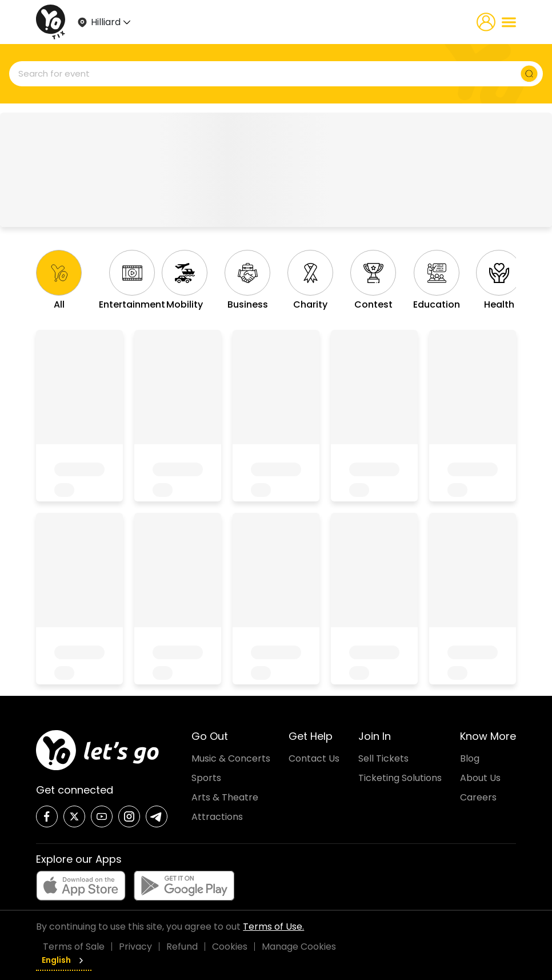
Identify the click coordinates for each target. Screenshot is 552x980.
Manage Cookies (299, 947)
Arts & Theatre (225, 797)
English (64, 960)
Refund (182, 947)
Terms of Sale (74, 947)
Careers (478, 797)
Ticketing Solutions (400, 778)
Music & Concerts (231, 758)
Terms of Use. (273, 927)
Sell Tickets (383, 758)
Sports (206, 778)
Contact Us (314, 758)
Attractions (217, 817)
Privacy (135, 947)
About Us (480, 778)
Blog (470, 758)
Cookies (230, 947)
